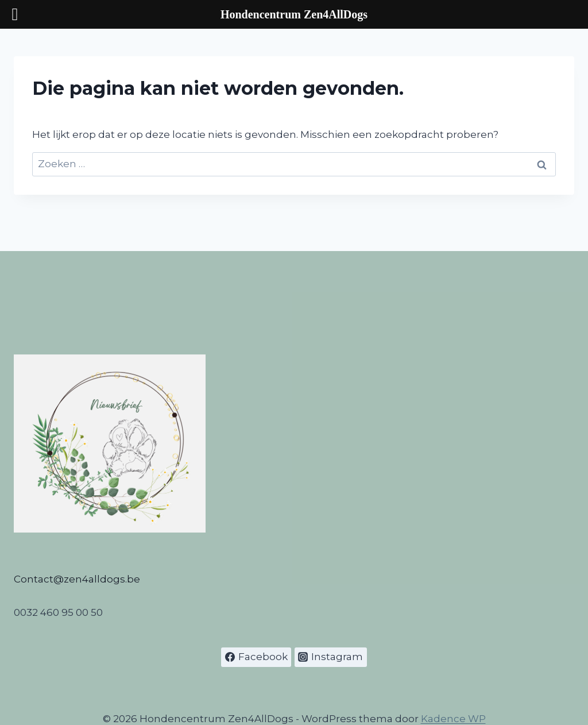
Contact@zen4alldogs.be (77, 579)
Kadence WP (453, 719)
